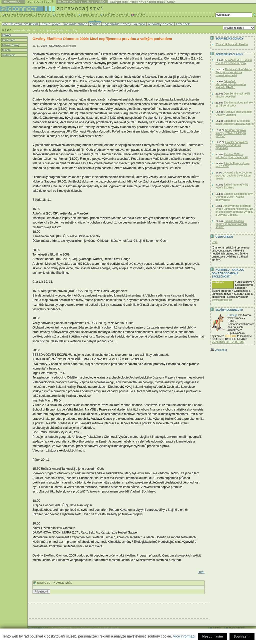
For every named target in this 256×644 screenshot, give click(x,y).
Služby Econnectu (229, 310)
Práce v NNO (137, 2)
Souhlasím (242, 636)
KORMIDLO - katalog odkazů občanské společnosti (228, 273)
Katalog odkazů (156, 2)
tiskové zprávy (10, 45)
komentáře (8, 40)
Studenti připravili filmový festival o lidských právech (231, 133)
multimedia (8, 55)
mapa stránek (237, 628)
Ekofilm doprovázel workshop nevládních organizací (232, 145)
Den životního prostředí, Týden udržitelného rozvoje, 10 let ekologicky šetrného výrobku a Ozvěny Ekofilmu (234, 210)
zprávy (6, 35)
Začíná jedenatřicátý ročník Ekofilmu (232, 186)
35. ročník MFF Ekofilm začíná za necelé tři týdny (234, 61)
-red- (201, 572)
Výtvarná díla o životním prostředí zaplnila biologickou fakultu (233, 175)
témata (6, 50)
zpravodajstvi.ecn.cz (27, 30)
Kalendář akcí (118, 2)
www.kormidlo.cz (222, 300)
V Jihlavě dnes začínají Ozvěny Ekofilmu (233, 113)
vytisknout (219, 350)
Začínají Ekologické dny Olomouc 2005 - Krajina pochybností (234, 197)
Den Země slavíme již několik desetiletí (233, 95)
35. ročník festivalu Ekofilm (232, 44)
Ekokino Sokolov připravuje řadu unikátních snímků (231, 224)
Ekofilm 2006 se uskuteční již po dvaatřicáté (232, 156)
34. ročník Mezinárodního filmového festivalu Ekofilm (231, 84)
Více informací (184, 636)
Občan (171, 2)
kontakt (217, 628)
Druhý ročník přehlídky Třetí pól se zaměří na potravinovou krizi (234, 72)
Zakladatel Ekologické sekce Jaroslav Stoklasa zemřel (234, 122)
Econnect (70, 46)
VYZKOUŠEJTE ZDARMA (228, 342)
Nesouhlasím (213, 636)
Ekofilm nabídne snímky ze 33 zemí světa (234, 104)
